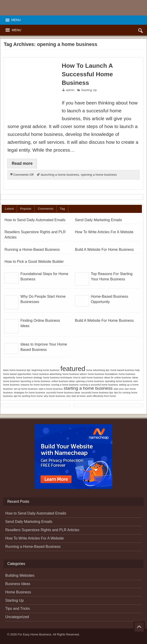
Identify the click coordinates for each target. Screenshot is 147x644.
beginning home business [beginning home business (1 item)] (46, 370)
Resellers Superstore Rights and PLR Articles (42, 530)
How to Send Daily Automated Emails (35, 220)
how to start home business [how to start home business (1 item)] (88, 377)
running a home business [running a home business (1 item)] (65, 385)
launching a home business (60, 175)
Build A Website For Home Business (104, 250)
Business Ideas (18, 584)
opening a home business (99, 175)
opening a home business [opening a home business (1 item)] (90, 381)
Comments (46, 209)
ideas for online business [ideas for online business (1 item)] (118, 377)
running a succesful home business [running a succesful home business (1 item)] (99, 385)
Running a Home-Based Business (32, 250)
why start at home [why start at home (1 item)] (76, 396)
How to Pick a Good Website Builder (34, 262)
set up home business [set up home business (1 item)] (26, 389)
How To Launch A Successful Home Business (87, 74)
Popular (26, 209)
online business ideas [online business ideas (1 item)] (63, 381)
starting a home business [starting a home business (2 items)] (88, 388)
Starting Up (89, 90)
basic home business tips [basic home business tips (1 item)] (17, 370)
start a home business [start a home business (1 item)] (51, 389)
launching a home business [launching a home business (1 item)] (35, 381)
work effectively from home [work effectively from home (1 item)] (101, 396)
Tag (62, 209)
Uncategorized (17, 617)
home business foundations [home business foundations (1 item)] (103, 374)
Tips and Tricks (18, 609)
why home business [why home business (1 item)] (54, 396)
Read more (22, 163)
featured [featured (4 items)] (73, 369)
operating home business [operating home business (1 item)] (119, 381)
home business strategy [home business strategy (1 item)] (29, 377)
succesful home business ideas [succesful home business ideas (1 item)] (63, 393)
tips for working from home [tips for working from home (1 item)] (28, 396)
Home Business (18, 592)
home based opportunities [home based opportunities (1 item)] (17, 374)
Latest (9, 209)
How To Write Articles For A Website (104, 232)
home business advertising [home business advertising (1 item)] (47, 374)
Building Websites (20, 575)
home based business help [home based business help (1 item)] (125, 370)
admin (70, 90)
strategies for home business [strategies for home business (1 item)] (30, 393)
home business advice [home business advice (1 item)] (75, 374)
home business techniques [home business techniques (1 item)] (58, 377)
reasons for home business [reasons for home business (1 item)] (35, 385)
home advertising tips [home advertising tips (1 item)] (98, 370)
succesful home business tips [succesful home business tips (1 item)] (97, 393)
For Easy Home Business (35, 634)
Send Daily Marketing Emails (99, 220)
